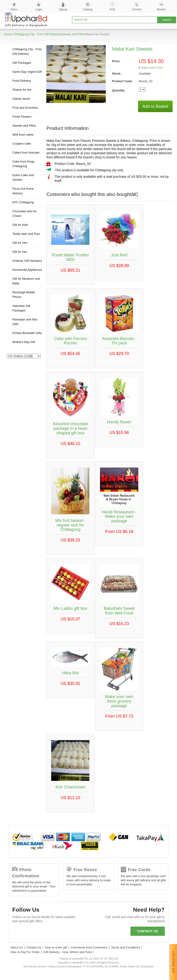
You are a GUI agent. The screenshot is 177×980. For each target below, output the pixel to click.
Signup (63, 9)
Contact (137, 9)
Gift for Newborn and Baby (26, 281)
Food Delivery (22, 81)
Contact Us (34, 947)
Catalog (88, 9)
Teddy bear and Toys (26, 234)
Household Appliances (27, 270)
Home (8, 34)
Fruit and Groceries (25, 108)
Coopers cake (22, 144)
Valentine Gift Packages (21, 308)
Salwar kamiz (21, 99)
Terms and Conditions (126, 947)
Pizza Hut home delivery (23, 191)
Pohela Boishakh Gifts (27, 333)
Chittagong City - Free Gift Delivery (37, 34)
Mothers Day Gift (24, 342)
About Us (17, 947)
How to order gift (56, 947)
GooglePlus (43, 932)
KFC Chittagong (23, 202)
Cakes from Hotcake (26, 153)
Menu (14, 9)
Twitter (31, 932)
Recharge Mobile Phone (24, 295)
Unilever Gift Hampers (27, 261)
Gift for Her (20, 252)
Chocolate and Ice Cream (25, 214)
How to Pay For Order (25, 952)
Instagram (68, 932)
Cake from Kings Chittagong (24, 164)
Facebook (18, 932)
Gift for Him (20, 243)
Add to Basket (155, 106)
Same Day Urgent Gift (27, 72)
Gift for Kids (20, 225)
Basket (161, 9)
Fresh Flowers (22, 117)
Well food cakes (23, 135)
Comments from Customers (89, 947)
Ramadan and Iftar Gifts (25, 322)
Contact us (148, 931)
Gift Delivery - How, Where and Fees (68, 952)
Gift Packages (22, 63)
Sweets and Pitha (73, 34)
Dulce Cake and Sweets (23, 177)
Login (39, 9)
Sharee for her (22, 90)
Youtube (55, 932)
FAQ (112, 9)
